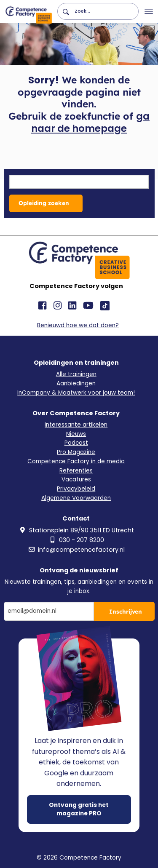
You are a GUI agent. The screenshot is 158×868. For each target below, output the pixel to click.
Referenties (76, 471)
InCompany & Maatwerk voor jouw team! (76, 393)
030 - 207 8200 (76, 540)
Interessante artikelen (76, 425)
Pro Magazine (76, 452)
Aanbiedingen (76, 383)
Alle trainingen (76, 374)
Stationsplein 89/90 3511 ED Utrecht (76, 530)
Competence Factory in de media (76, 461)
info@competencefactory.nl (76, 550)
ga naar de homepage (90, 122)
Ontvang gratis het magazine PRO (79, 809)
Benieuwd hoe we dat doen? (78, 325)
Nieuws (76, 434)
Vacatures (76, 479)
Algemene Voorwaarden (76, 498)
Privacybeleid (76, 489)
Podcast (76, 443)
